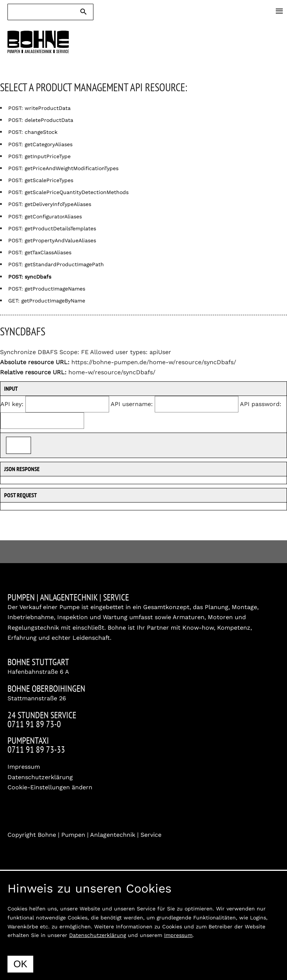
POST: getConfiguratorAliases (45, 216)
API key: (12, 404)
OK (20, 964)
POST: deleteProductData (41, 120)
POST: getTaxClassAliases (40, 252)
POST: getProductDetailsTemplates (52, 228)
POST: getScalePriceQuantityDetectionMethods (68, 192)
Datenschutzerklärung (40, 777)
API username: (132, 404)
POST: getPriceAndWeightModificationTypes (63, 168)
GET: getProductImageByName (47, 301)
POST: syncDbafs (30, 277)
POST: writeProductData (39, 108)
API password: (261, 404)
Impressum (24, 767)
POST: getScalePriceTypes (41, 180)
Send (18, 445)
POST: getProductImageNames (47, 289)
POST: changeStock (33, 132)
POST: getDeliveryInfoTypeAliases (50, 204)
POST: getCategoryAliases (40, 144)
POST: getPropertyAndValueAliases (52, 240)
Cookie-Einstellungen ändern (50, 787)
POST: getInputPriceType (39, 156)
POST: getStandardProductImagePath (56, 264)
